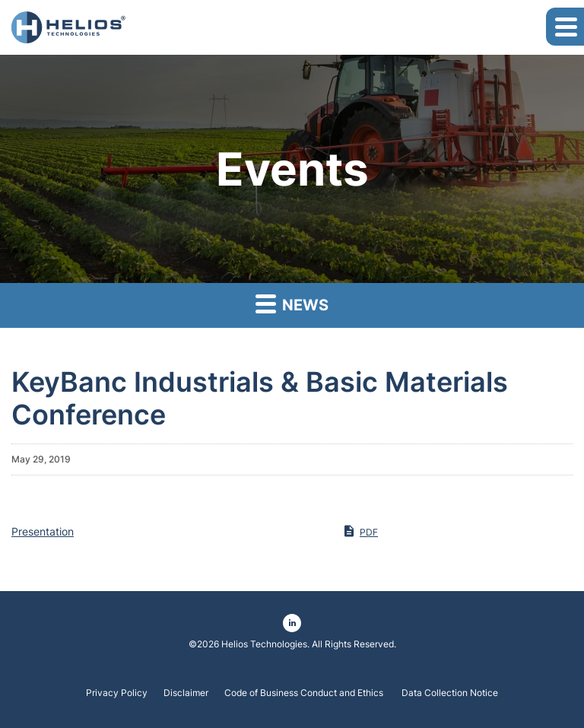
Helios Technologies (264, 644)
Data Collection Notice (450, 693)
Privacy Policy (117, 693)
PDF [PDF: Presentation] (360, 531)
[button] (565, 27)
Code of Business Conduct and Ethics (305, 693)
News (292, 303)
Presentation (43, 531)
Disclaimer (186, 693)
